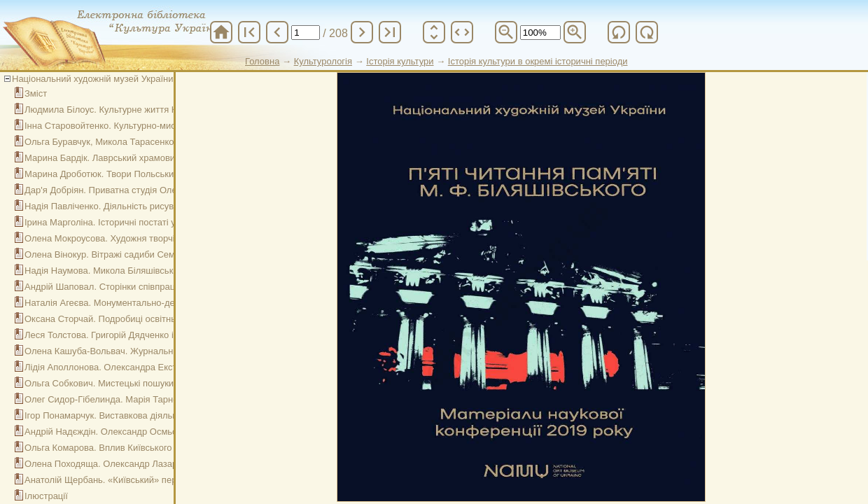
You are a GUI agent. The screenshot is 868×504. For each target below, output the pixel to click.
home (221, 32)
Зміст (36, 93)
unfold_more (434, 32)
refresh (619, 32)
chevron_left (277, 32)
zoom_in (575, 32)
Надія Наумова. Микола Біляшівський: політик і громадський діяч (162, 271)
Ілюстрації (46, 496)
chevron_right (362, 32)
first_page (249, 32)
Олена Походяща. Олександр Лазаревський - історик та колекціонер (169, 464)
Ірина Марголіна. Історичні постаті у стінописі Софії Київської (154, 222)
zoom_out (506, 32)
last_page (390, 32)
